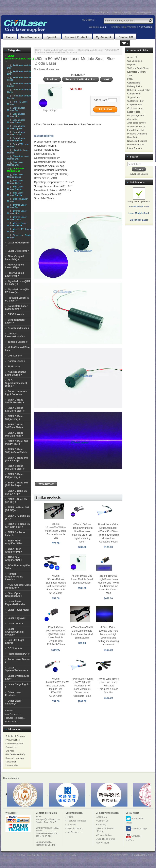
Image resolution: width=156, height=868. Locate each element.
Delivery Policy (135, 86)
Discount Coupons (15, 758)
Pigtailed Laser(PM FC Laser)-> (17, 299)
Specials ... (10, 710)
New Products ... (13, 714)
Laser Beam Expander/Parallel (15, 603)
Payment (132, 64)
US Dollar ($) (89, 20)
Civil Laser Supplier (31, 855)
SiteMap (73, 855)
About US (132, 57)
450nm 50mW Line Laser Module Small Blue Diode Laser (82, 579)
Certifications (134, 83)
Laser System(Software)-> (16, 669)
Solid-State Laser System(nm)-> (16, 308)
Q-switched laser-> (19, 328)
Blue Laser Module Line (90, 50)
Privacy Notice (13, 740)
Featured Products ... (15, 718)
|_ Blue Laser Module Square (15, 188)
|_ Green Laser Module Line (16, 115)
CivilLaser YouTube (133, 837)
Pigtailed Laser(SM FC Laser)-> (17, 291)
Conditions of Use (14, 743)
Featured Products (77, 37)
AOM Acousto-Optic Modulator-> (18, 586)
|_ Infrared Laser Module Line (17, 212)
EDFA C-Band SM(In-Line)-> (14, 418)
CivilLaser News (135, 108)
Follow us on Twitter (135, 820)
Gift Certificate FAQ (15, 754)
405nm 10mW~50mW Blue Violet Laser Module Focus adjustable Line (56, 531)
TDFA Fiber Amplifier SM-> (14, 559)
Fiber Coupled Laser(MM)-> (15, 258)
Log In (103, 27)
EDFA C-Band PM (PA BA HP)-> (16, 459)
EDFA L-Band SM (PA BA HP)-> (16, 492)
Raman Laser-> (16, 361)
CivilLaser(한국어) (143, 13)
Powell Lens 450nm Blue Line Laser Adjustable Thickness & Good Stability (108, 686)
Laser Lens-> (15, 624)
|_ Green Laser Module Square (16, 127)
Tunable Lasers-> (18, 342)
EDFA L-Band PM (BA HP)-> (16, 501)
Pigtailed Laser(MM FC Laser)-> (17, 283)
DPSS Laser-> (16, 314)
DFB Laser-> (15, 356)
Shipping (102, 825)
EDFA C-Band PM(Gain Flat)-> (14, 434)
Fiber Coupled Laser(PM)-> (15, 274)
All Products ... (12, 721)
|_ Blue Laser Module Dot (15, 164)
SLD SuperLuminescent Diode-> (16, 383)
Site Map (10, 751)
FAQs (130, 79)
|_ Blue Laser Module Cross (15, 176)
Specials (52, 37)
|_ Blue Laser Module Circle (15, 182)
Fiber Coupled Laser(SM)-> (15, 266)
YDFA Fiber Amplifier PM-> (14, 550)
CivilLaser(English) (99, 12)
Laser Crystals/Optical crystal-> (14, 632)
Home (10, 37)
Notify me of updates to (139, 207)
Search (134, 157)
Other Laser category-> (13, 702)
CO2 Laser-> (15, 648)
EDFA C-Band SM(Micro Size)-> (15, 409)
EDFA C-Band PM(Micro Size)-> (15, 467)
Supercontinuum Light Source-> (16, 393)
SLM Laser (14, 367)
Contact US (126, 37)
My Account (103, 37)
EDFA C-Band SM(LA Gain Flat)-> (16, 451)
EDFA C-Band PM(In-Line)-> (14, 476)
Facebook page (136, 829)
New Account (146, 27)
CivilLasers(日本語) (121, 13)
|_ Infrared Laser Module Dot (17, 206)
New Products (30, 37)
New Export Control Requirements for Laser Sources (137, 145)
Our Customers (135, 61)
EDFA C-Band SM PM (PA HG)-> (16, 443)
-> (20, 59)
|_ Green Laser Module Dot (16, 109)
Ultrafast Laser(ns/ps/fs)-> (15, 335)
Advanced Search (139, 174)
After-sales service (136, 123)
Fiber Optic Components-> (14, 595)
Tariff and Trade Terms (138, 68)
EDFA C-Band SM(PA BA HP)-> (14, 401)
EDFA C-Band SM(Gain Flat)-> (14, 426)
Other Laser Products (13, 694)
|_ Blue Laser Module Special (15, 194)
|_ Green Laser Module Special (16, 139)
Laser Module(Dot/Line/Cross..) (60, 50)
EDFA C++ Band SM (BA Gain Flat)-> (18, 525)
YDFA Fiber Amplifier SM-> (14, 542)
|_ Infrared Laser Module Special (17, 224)
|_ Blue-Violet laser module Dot (18, 158)
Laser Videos (134, 112)
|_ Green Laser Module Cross (16, 121)
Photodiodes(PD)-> (19, 654)
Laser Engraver (16, 618)
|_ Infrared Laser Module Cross (17, 218)
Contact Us (11, 747)
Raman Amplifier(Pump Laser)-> (14, 577)
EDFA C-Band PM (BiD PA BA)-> (16, 484)
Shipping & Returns (15, 736)
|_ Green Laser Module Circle (16, 133)
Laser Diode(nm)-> (18, 251)
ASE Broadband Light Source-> (16, 373)
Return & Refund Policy (139, 90)
